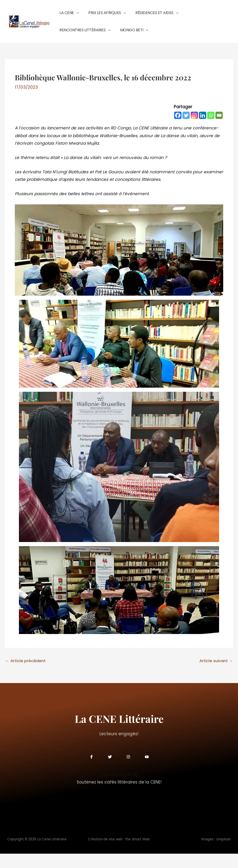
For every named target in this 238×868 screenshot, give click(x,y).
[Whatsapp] (211, 129)
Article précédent (26, 675)
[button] (74, 16)
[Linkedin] (203, 129)
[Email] (219, 129)
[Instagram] (194, 129)
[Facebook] (178, 129)
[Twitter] (186, 129)
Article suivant (215, 675)
